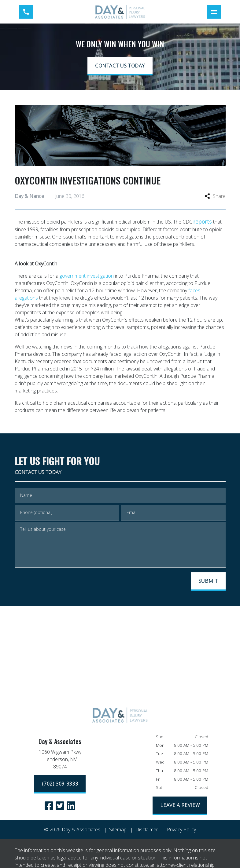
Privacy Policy (181, 830)
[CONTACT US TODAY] (120, 66)
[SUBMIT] (208, 582)
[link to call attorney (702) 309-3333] (26, 12)
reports (203, 221)
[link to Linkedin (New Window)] (71, 806)
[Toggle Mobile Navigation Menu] (214, 12)
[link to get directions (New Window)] (60, 760)
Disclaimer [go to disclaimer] (147, 830)
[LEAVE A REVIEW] (180, 806)
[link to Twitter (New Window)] (60, 806)
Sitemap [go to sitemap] (118, 830)
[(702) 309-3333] (60, 784)
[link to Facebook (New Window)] (49, 806)
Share (215, 196)
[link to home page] (120, 12)
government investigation (87, 276)
